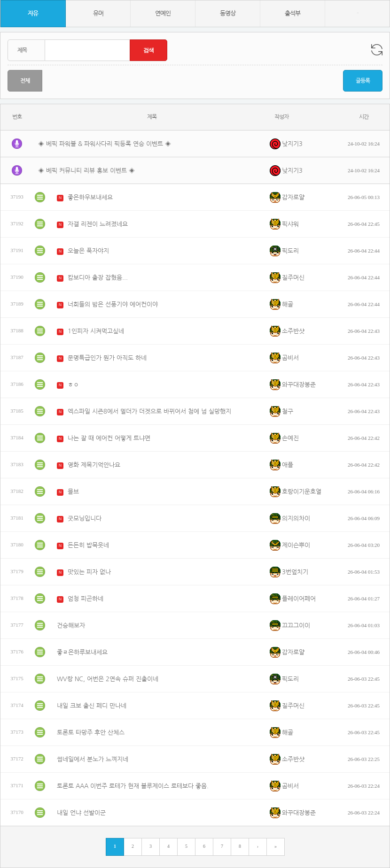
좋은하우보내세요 (90, 197)
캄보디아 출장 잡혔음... (98, 278)
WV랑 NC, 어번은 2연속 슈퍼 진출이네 (108, 679)
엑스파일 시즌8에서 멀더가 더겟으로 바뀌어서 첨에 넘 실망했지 (149, 411)
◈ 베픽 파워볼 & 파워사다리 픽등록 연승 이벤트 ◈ (105, 144)
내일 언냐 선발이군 (81, 813)
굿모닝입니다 (85, 518)
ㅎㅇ (73, 385)
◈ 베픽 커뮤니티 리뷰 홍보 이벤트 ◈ (86, 171)
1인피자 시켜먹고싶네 (96, 331)
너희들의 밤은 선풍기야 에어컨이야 (113, 304)
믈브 (73, 492)
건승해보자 (71, 626)
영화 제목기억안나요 (94, 465)
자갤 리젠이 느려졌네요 (98, 224)
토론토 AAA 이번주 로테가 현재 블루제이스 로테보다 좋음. (133, 786)
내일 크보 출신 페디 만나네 (92, 706)
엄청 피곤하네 (86, 599)
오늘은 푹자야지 (88, 251)
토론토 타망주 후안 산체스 (91, 733)
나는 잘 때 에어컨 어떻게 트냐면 (109, 438)
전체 (25, 81)
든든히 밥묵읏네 (88, 545)
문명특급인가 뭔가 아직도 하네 (107, 358)
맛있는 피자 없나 (89, 572)
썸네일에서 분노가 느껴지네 (93, 759)
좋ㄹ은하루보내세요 (82, 652)
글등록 (363, 81)
